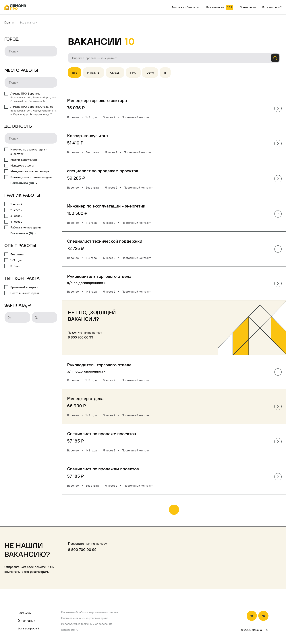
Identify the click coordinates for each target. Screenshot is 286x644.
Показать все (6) (24, 233)
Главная (9, 22)
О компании (26, 621)
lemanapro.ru (70, 630)
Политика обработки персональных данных (90, 612)
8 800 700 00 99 (81, 337)
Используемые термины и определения (87, 624)
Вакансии (25, 613)
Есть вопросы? (28, 628)
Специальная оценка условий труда (85, 618)
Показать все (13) (24, 183)
